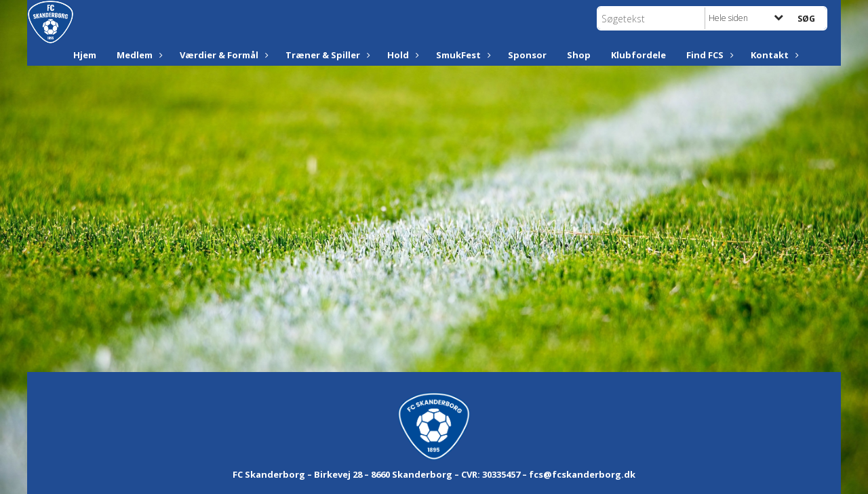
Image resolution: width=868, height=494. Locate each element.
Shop (579, 55)
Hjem (85, 55)
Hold (401, 55)
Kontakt (773, 55)
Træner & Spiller (326, 55)
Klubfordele (638, 55)
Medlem (138, 55)
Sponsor (527, 55)
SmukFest (462, 55)
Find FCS (708, 55)
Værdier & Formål (222, 55)
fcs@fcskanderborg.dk (582, 474)
